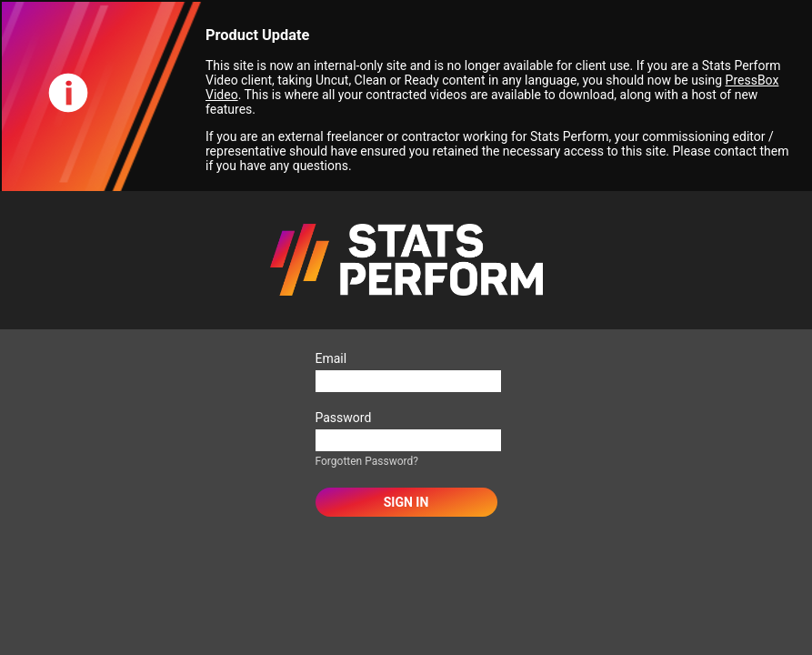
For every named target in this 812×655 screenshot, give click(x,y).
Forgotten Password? (367, 461)
